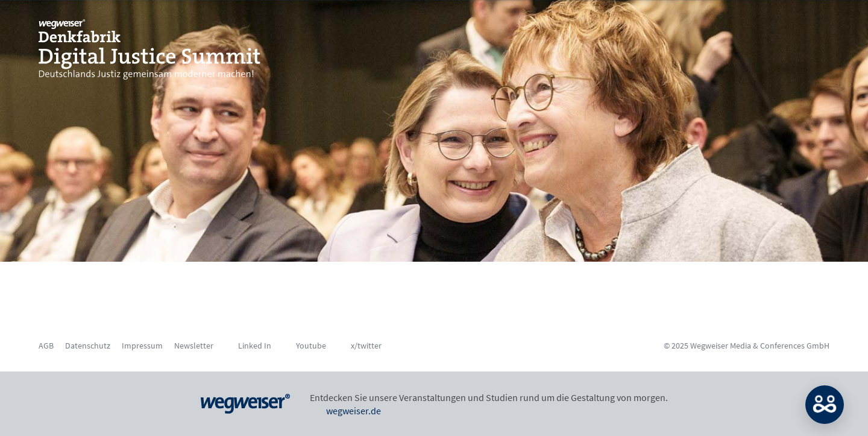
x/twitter (366, 346)
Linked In (255, 346)
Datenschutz (88, 346)
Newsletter (194, 346)
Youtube (311, 346)
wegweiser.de (345, 411)
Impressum (142, 346)
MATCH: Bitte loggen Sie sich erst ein (825, 405)
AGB (46, 346)
